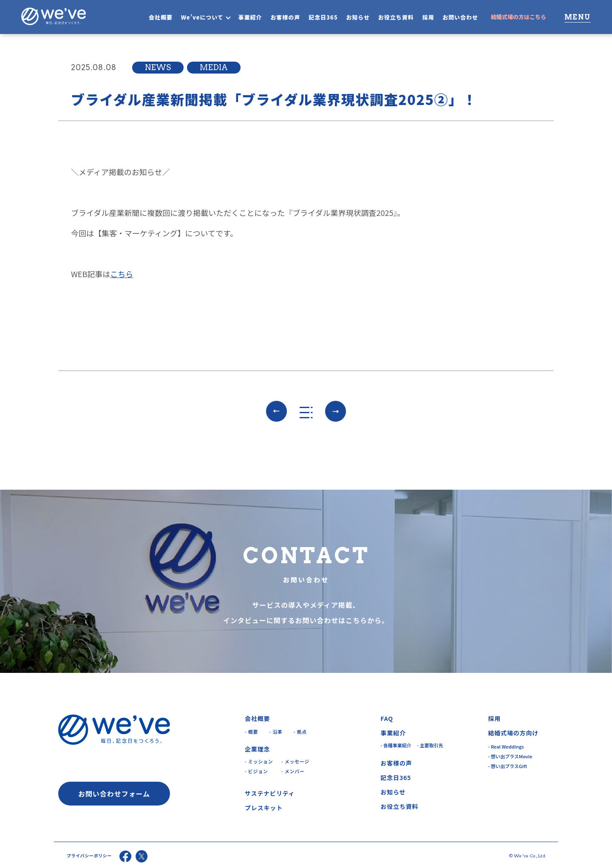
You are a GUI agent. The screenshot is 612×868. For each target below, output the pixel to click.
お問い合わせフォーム (114, 794)
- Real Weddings (506, 746)
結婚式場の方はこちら (518, 17)
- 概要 (251, 732)
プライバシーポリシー (89, 855)
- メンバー (293, 771)
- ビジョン (256, 771)
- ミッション (259, 761)
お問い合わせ (460, 17)
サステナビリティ (270, 793)
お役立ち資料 (396, 17)
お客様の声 (285, 17)
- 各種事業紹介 (396, 745)
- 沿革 (276, 732)
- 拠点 (300, 732)
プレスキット (264, 808)
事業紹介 (250, 17)
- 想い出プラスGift (507, 766)
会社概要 (161, 17)
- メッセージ (295, 761)
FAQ (387, 718)
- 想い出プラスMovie (510, 756)
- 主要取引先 (430, 745)
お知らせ (358, 17)
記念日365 (323, 17)
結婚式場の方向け (513, 733)
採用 (428, 17)
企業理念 (257, 749)
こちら (122, 274)
